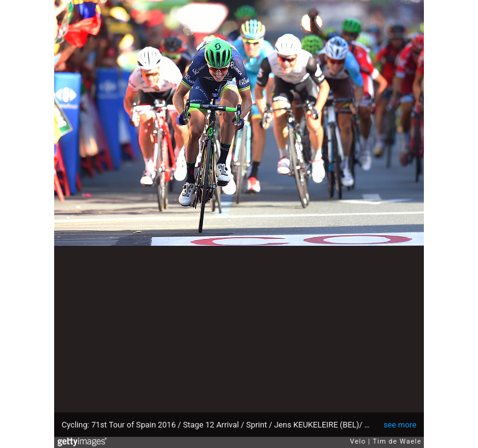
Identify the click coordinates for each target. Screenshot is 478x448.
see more (400, 425)
